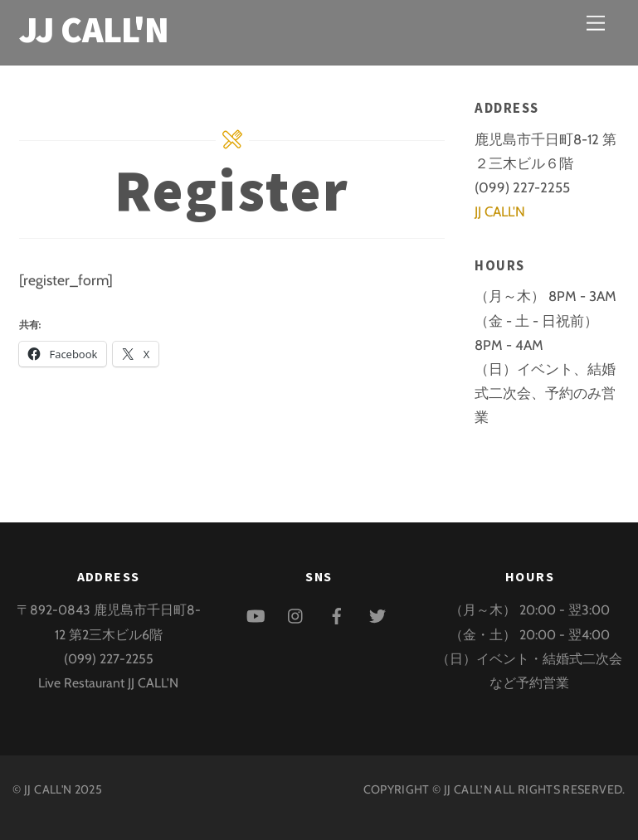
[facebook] (337, 613)
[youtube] (256, 613)
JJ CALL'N (500, 211)
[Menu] (596, 23)
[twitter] (377, 613)
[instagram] (296, 613)
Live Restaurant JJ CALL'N (108, 683)
